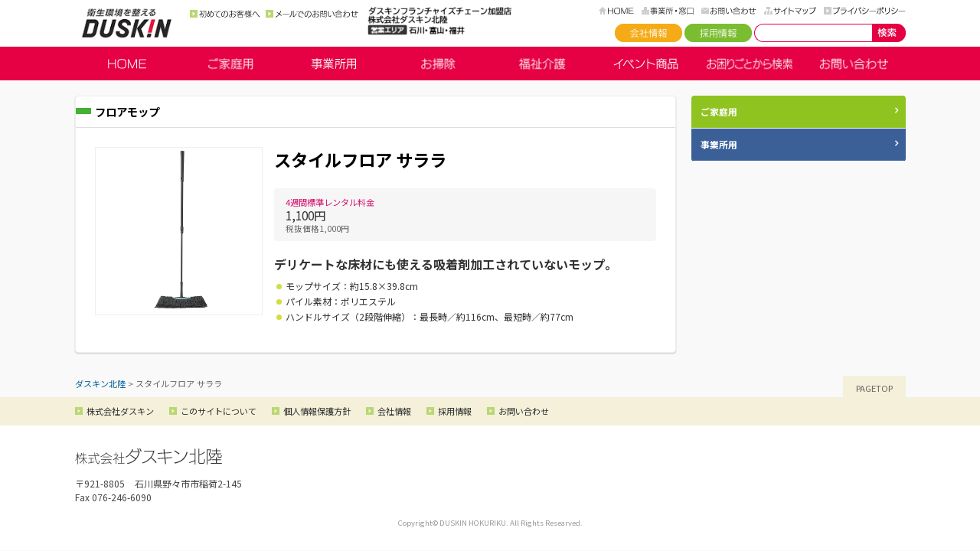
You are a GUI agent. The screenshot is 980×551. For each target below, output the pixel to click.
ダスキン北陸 (127, 23)
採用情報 (718, 33)
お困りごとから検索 (750, 64)
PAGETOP (874, 388)
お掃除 (438, 64)
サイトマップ (790, 11)
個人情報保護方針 (317, 411)
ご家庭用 (230, 64)
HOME (616, 11)
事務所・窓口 (668, 11)
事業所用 (335, 64)
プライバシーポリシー (865, 11)
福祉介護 (542, 64)
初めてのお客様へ (225, 14)
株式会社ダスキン (120, 411)
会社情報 (648, 33)
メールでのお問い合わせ (312, 14)
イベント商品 (646, 64)
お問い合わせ (729, 11)
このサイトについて (219, 411)
